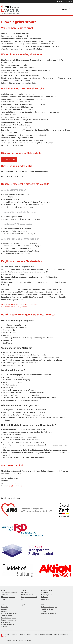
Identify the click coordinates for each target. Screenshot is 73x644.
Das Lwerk (5, 609)
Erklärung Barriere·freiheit (61, 634)
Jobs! (43, 604)
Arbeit (3, 590)
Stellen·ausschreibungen (49, 607)
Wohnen (4, 626)
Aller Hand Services (27, 595)
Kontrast (60, 1)
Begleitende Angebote (8, 619)
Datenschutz (15, 634)
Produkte (4, 599)
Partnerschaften (6, 615)
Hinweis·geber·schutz (46, 634)
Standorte (4, 607)
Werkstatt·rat (6, 622)
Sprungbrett (25, 592)
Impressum (8, 636)
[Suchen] (70, 9)
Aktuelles (4, 611)
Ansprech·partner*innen (9, 613)
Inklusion (24, 590)
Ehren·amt (44, 611)
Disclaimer (36, 634)
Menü (64, 9)
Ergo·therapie (45, 599)
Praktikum (5, 595)
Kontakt (69, 1)
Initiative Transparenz (8, 617)
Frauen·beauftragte (7, 624)
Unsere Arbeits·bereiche (9, 592)
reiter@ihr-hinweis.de (16, 486)
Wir (2, 604)
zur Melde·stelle (9, 160)
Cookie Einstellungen (26, 634)
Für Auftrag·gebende (8, 597)
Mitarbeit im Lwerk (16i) (49, 613)
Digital (23, 604)
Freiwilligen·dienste (47, 609)
